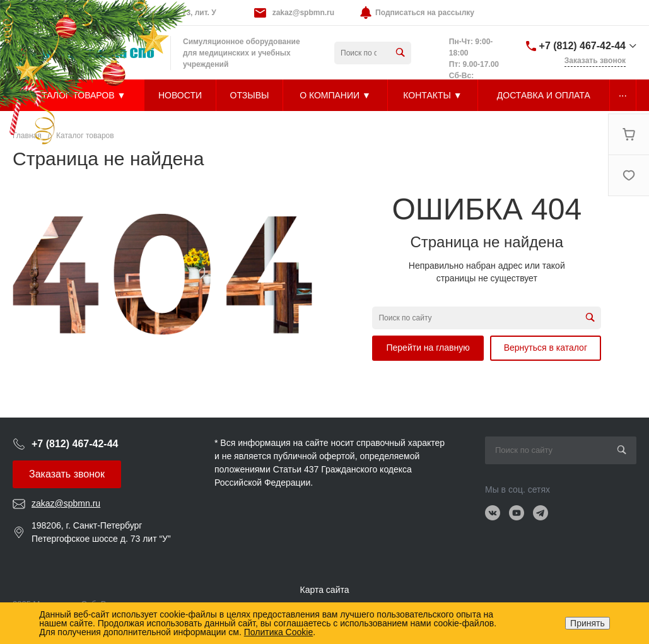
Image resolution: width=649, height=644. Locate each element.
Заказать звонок (67, 474)
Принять (588, 623)
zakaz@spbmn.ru (303, 13)
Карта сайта (325, 590)
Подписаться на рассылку (425, 13)
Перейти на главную (428, 348)
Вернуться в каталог (546, 348)
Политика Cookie (278, 632)
